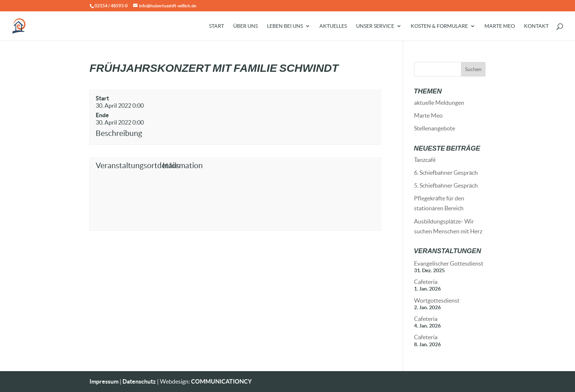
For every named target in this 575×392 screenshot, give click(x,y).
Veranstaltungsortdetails (127, 165)
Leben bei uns (285, 26)
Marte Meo (500, 26)
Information (183, 165)
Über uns (246, 26)
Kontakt (536, 26)
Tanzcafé (425, 160)
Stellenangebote (435, 128)
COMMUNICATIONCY (221, 381)
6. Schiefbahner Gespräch (446, 173)
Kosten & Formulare (439, 26)
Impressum (104, 381)
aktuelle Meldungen (439, 103)
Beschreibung (119, 133)
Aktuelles (333, 26)
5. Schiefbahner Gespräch (446, 185)
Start (217, 26)
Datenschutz (139, 381)
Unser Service (375, 26)
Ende (102, 115)
